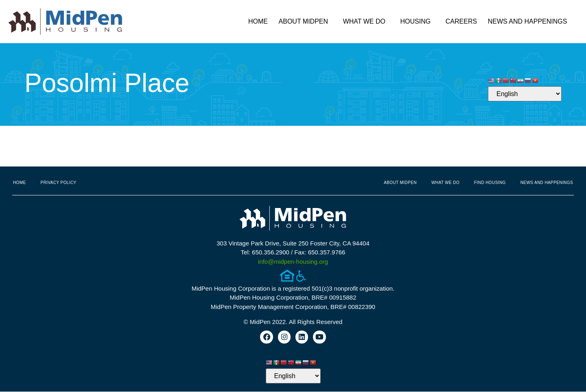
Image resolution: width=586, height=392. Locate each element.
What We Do (366, 22)
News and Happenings (530, 22)
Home (258, 21)
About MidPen (306, 22)
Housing (418, 22)
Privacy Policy (59, 183)
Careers (461, 21)
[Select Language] (525, 94)
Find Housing (490, 183)
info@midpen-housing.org (293, 262)
